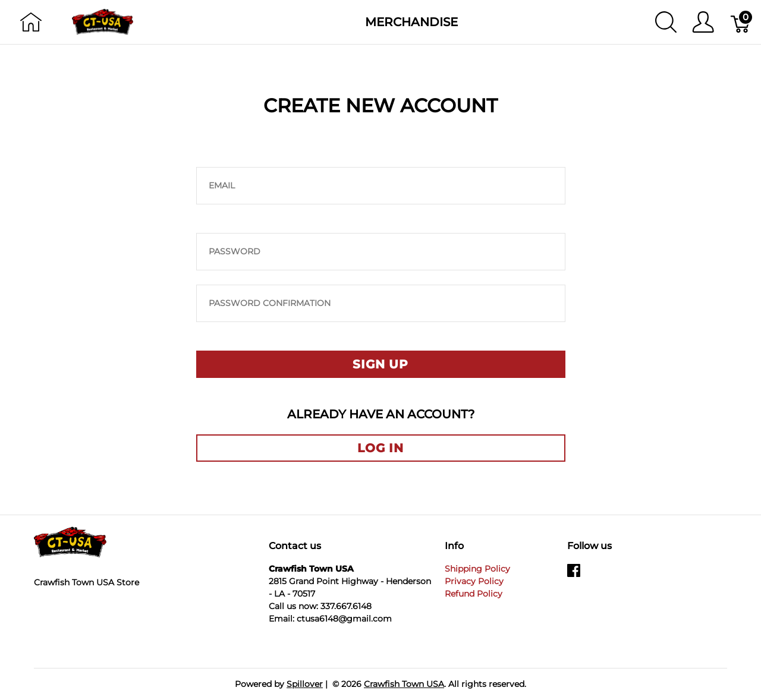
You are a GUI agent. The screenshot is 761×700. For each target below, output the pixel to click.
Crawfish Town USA (404, 684)
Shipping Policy (477, 569)
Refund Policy (474, 594)
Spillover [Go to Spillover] (305, 684)
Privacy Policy (474, 581)
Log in (380, 448)
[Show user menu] (703, 22)
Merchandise (411, 22)
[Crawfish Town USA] (103, 21)
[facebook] (574, 575)
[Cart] (741, 22)
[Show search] (666, 22)
